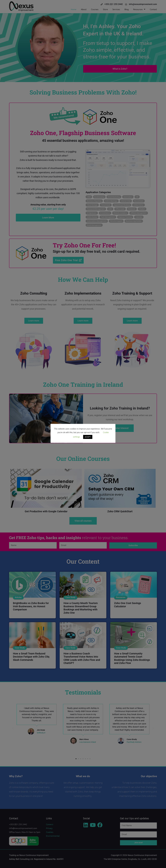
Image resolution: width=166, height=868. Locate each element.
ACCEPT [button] (88, 437)
